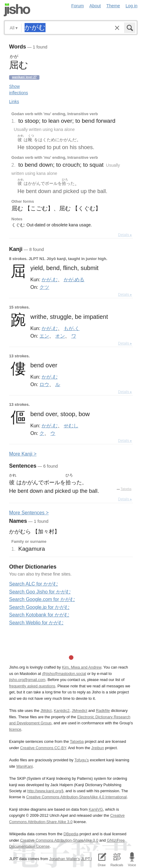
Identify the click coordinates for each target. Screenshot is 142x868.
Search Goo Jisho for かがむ (40, 592)
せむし (71, 426)
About (95, 6)
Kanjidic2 (62, 711)
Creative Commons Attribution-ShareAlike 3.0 (59, 840)
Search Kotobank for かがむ (39, 615)
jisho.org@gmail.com (27, 680)
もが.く (72, 328)
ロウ (44, 384)
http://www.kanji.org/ (45, 791)
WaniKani (24, 766)
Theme (113, 6)
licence (15, 729)
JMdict (46, 711)
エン (44, 336)
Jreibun (98, 748)
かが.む (49, 279)
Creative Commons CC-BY (43, 748)
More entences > (29, 513)
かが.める (74, 279)
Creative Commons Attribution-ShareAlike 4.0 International (76, 797)
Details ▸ (125, 235)
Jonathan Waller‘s (64, 859)
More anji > (23, 454)
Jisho (17, 10)
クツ (44, 287)
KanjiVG (96, 809)
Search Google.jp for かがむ (39, 607)
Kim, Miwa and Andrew (81, 667)
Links (14, 102)
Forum (78, 6)
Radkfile (103, 711)
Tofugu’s (81, 760)
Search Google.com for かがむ (42, 599)
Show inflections (19, 90)
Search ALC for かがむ (34, 584)
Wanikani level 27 (24, 77)
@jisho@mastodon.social (64, 674)
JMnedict (79, 711)
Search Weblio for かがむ (36, 623)
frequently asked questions (32, 686)
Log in (132, 6)
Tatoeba (126, 489)
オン (60, 336)
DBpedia (71, 834)
